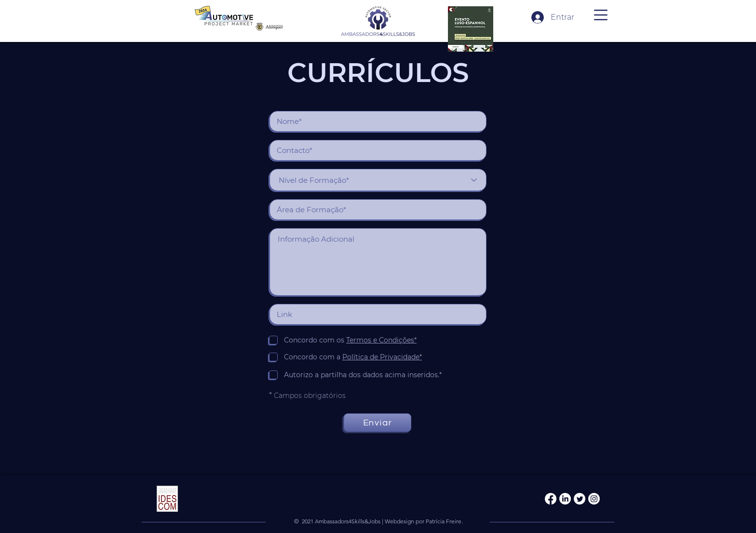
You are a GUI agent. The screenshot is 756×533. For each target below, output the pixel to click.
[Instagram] (594, 499)
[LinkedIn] (565, 499)
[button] (601, 15)
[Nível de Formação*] (378, 180)
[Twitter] (580, 499)
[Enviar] (378, 423)
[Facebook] (551, 499)
